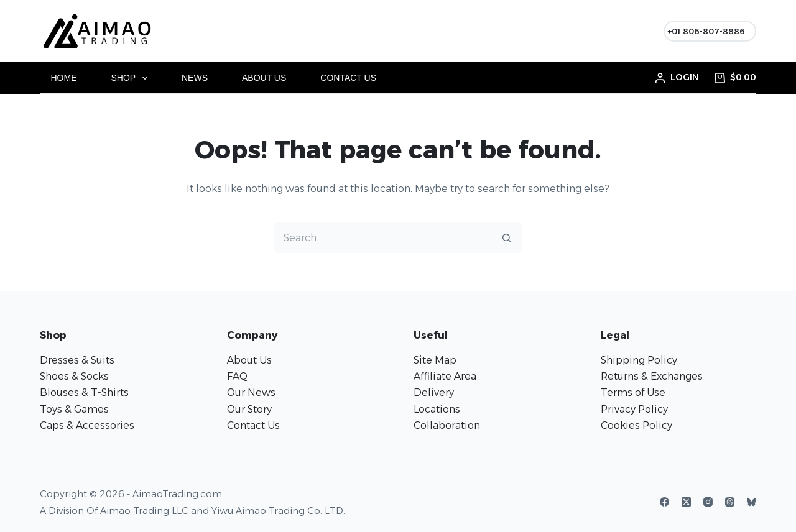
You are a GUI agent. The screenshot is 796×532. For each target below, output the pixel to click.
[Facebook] (664, 502)
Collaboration (447, 425)
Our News (251, 392)
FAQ (237, 376)
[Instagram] (708, 502)
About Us (264, 78)
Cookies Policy (636, 425)
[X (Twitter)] (686, 502)
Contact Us (348, 78)
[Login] (677, 77)
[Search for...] (382, 237)
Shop (132, 78)
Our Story (249, 409)
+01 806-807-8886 (706, 31)
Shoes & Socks (74, 376)
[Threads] (730, 502)
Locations (437, 409)
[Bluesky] (752, 502)
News (195, 78)
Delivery (434, 392)
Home (64, 78)
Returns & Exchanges (652, 376)
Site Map (435, 360)
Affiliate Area (445, 376)
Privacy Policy (634, 409)
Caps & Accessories (87, 425)
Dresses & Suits (77, 360)
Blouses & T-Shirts (84, 392)
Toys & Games (74, 409)
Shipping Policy (639, 360)
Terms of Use (633, 392)
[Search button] (507, 237)
